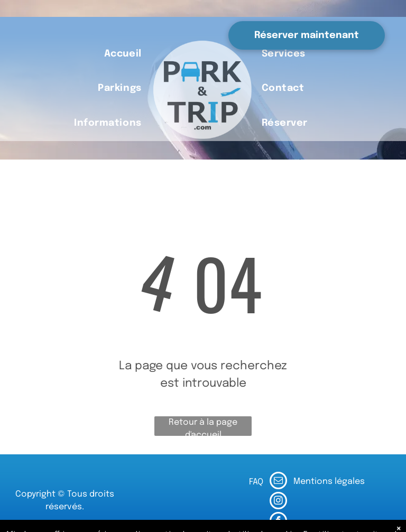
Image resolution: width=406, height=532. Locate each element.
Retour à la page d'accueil (203, 427)
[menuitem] (123, 54)
